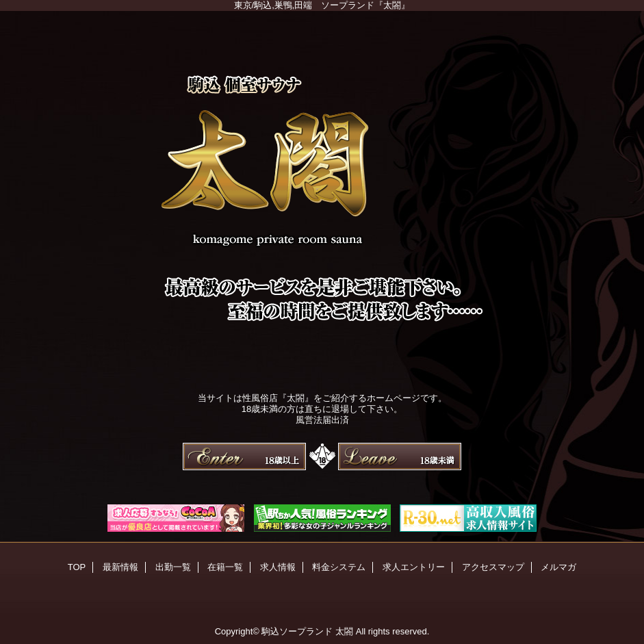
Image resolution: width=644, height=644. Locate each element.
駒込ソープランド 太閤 (307, 631)
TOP (77, 567)
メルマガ (558, 567)
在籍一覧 (225, 567)
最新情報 (120, 567)
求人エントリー (414, 567)
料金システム (339, 567)
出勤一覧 (173, 567)
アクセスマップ (493, 567)
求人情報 (278, 567)
